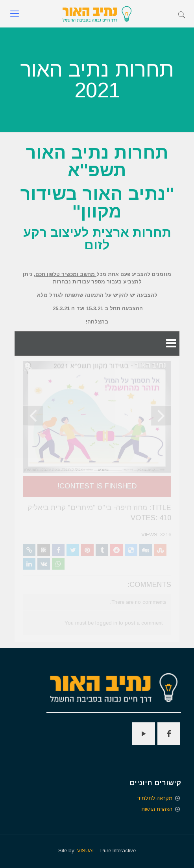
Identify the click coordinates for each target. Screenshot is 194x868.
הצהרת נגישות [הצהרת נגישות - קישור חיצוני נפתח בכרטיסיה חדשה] (157, 809)
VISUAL (86, 851)
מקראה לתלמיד (155, 798)
